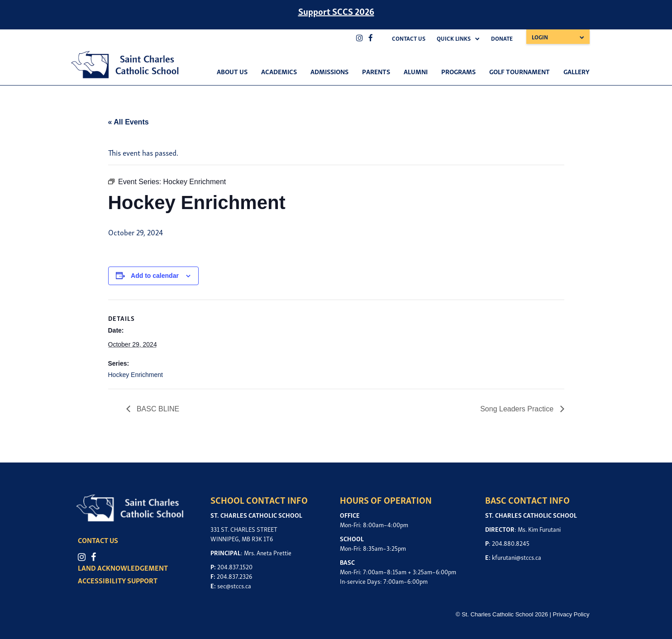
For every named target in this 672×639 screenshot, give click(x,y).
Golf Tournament (519, 71)
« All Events (129, 122)
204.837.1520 (235, 566)
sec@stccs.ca (234, 585)
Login (540, 37)
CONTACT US (101, 540)
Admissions (329, 71)
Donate (502, 38)
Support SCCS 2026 (336, 11)
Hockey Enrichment (136, 375)
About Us (232, 71)
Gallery (577, 71)
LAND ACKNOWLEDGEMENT (126, 567)
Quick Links (454, 38)
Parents (376, 71)
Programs (458, 71)
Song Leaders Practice (518, 409)
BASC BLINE (157, 409)
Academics (279, 71)
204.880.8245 (511, 543)
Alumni (416, 71)
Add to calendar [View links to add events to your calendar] (155, 276)
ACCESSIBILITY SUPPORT (120, 580)
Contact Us (409, 38)
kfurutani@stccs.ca (517, 557)
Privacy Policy (571, 613)
